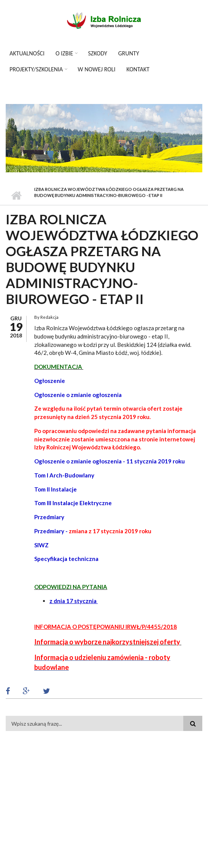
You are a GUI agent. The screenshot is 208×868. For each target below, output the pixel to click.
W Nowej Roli (96, 69)
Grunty (129, 53)
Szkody (97, 53)
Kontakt (138, 69)
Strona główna (16, 195)
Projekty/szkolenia (36, 69)
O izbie (64, 53)
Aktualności (27, 53)
